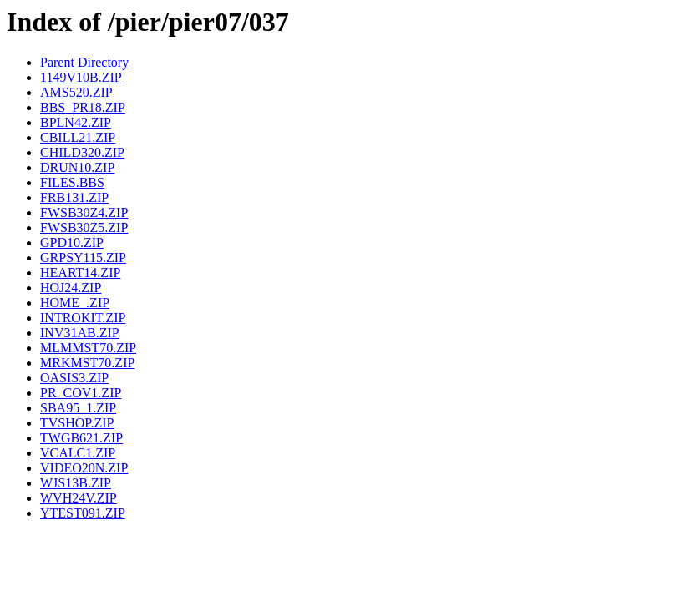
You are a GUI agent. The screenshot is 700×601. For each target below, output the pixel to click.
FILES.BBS (72, 182)
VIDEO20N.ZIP (84, 468)
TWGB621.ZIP (81, 438)
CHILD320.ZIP (82, 152)
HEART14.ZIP (80, 273)
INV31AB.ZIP (80, 333)
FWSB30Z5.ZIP (84, 227)
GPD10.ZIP (72, 242)
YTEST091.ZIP (83, 513)
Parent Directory (84, 62)
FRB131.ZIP (74, 197)
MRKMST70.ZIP (87, 363)
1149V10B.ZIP (81, 77)
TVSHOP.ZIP (77, 423)
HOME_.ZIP (75, 303)
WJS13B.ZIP (76, 483)
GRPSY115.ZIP (83, 258)
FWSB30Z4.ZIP (84, 212)
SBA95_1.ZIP (78, 408)
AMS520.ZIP (76, 92)
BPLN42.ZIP (76, 122)
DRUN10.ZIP (77, 167)
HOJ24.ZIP (71, 288)
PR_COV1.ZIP (81, 393)
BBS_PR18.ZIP (83, 107)
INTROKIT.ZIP (83, 318)
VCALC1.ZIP (78, 453)
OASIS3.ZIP (74, 378)
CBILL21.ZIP (78, 137)
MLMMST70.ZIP (88, 348)
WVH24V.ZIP (79, 498)
